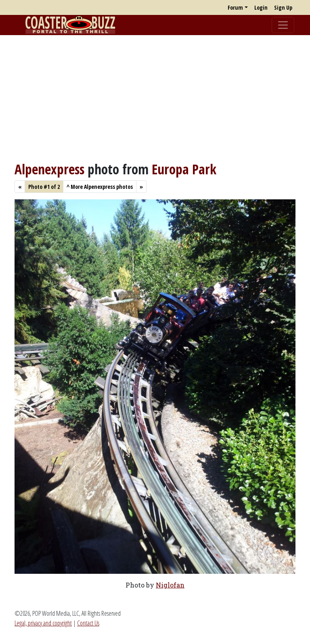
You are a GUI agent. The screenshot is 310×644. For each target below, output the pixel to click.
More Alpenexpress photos (100, 187)
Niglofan (170, 585)
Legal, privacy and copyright (43, 623)
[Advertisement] (155, 98)
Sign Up (283, 7)
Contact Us (88, 623)
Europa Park (184, 169)
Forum (235, 7)
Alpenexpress (49, 169)
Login (261, 7)
